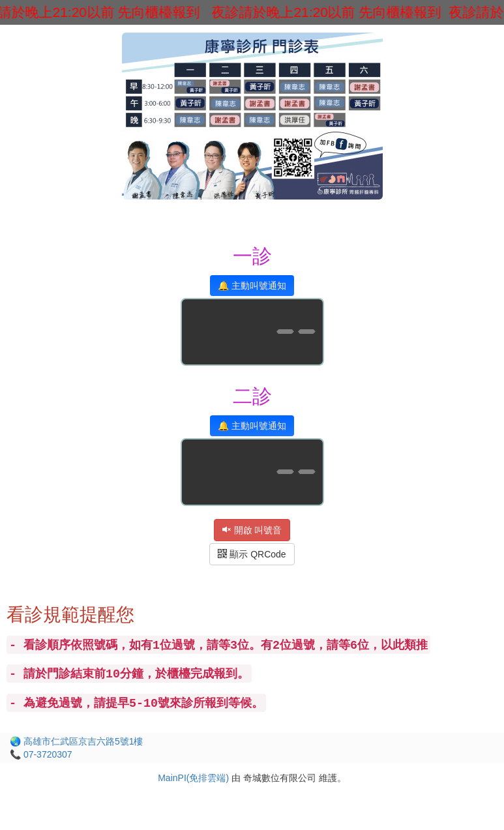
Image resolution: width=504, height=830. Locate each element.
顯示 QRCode (252, 554)
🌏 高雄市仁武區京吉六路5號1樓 (76, 741)
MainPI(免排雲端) (193, 778)
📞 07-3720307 (41, 754)
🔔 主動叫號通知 (252, 286)
